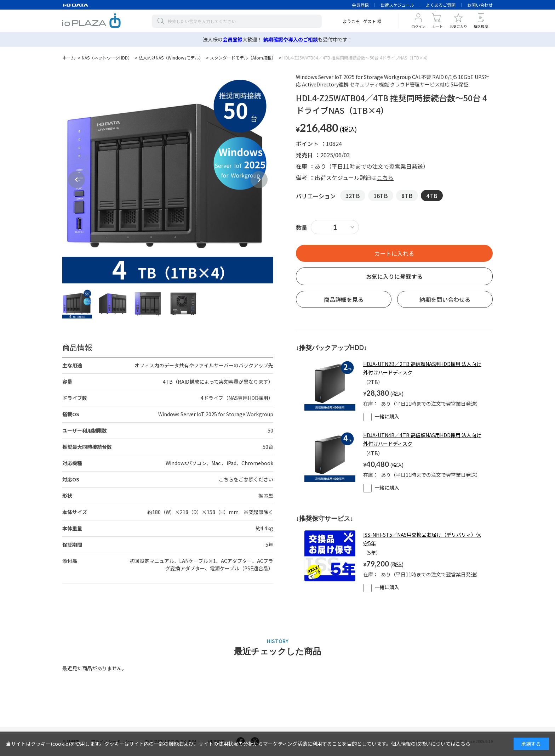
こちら (226, 479)
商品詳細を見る (344, 299)
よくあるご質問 (441, 5)
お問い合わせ (480, 5)
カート (437, 26)
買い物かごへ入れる (394, 253)
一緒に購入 (381, 416)
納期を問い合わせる (445, 299)
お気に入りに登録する (394, 276)
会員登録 (360, 5)
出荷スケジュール (397, 5)
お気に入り (458, 26)
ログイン (418, 26)
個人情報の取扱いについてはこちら (431, 744)
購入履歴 (481, 26)
